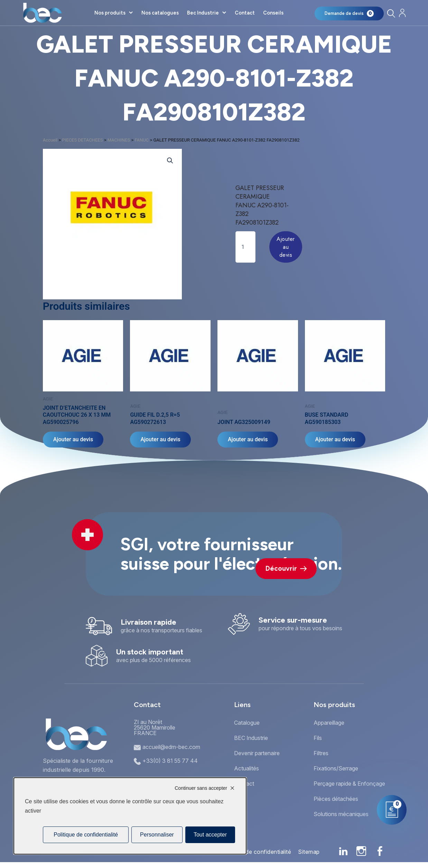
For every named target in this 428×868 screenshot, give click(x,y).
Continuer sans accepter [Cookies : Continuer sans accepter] (201, 788)
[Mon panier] (349, 13)
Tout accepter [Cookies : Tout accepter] (210, 835)
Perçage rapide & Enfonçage (349, 784)
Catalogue (247, 723)
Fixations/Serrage (336, 768)
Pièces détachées (336, 799)
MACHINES (119, 140)
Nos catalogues (160, 13)
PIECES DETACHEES (83, 140)
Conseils (273, 13)
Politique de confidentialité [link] (86, 835)
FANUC (142, 140)
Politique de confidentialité (256, 852)
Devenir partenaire (257, 753)
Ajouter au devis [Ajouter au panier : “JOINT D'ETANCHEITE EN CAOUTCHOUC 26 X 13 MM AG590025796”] (73, 439)
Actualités (246, 768)
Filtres (321, 753)
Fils (318, 738)
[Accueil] (42, 13)
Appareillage (329, 723)
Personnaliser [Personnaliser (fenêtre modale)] (157, 835)
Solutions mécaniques (341, 814)
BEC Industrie (251, 738)
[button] (170, 161)
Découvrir (286, 568)
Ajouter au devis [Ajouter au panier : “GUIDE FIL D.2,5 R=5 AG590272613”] (160, 439)
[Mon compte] (402, 13)
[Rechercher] (391, 13)
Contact (245, 13)
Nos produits (110, 13)
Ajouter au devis (286, 247)
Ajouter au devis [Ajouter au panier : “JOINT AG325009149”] (248, 439)
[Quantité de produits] (245, 247)
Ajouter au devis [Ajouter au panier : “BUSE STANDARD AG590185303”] (335, 439)
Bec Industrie (203, 13)
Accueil (50, 140)
